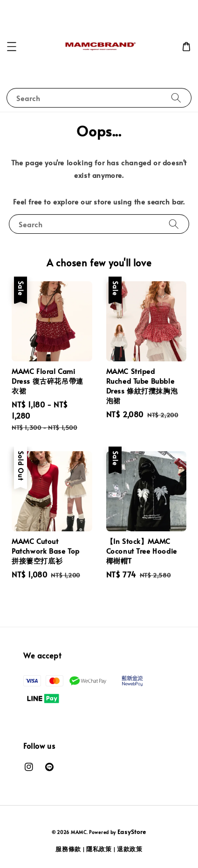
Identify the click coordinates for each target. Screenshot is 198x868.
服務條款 (68, 849)
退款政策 (130, 849)
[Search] (176, 98)
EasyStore (132, 832)
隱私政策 (99, 849)
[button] (12, 47)
